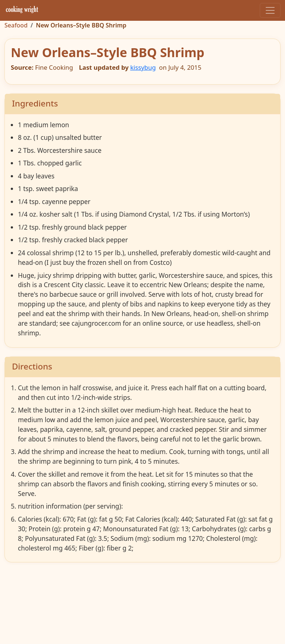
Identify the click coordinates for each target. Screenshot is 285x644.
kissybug (143, 67)
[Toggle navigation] (270, 10)
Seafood (16, 25)
